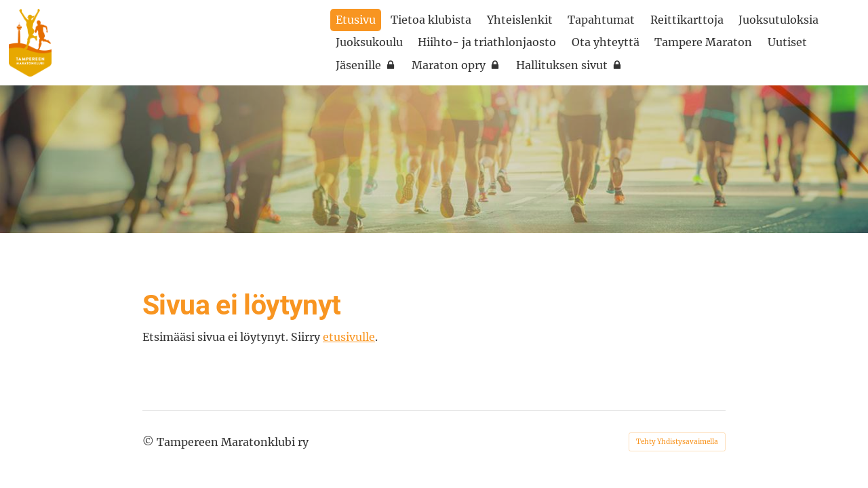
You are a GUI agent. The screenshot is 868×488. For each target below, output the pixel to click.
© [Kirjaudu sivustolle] (150, 442)
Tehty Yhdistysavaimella (677, 442)
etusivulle (349, 337)
